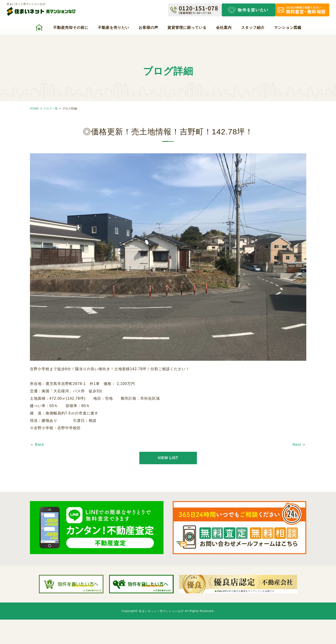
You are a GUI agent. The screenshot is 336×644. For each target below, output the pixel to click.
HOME (35, 109)
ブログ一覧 (51, 109)
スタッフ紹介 (253, 28)
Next (297, 445)
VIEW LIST (168, 458)
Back (40, 445)
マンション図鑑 (288, 28)
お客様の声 (148, 28)
